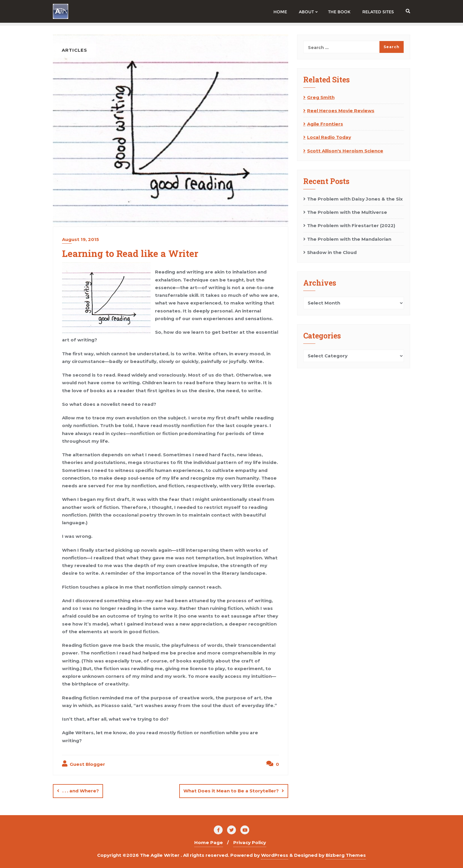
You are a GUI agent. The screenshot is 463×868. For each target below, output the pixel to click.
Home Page (209, 842)
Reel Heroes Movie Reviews (341, 111)
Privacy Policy (250, 842)
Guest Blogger (84, 764)
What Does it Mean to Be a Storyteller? (231, 791)
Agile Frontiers (325, 124)
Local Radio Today (329, 137)
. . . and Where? (81, 791)
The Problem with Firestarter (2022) (351, 225)
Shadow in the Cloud (332, 252)
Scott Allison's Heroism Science (345, 151)
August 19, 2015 (80, 239)
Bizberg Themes (346, 855)
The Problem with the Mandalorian (349, 239)
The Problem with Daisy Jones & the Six (355, 199)
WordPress (275, 855)
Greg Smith (321, 97)
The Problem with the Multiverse (347, 212)
